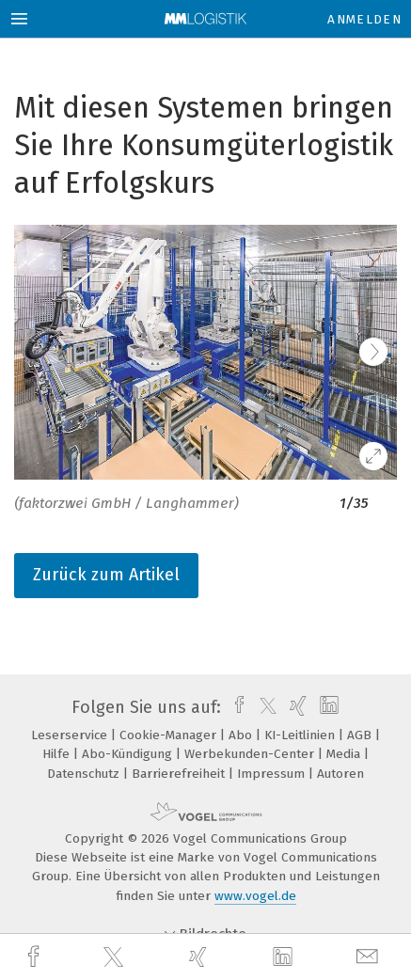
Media (345, 754)
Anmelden (364, 19)
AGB (361, 735)
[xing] (200, 957)
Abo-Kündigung (129, 754)
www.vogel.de (255, 896)
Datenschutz (85, 774)
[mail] (370, 957)
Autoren (340, 774)
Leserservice (71, 735)
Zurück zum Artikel (106, 575)
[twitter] (116, 957)
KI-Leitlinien (301, 735)
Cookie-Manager (170, 735)
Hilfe (58, 754)
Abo (242, 735)
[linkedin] (285, 957)
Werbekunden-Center (251, 754)
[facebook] (36, 957)
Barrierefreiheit (180, 774)
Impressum (273, 774)
